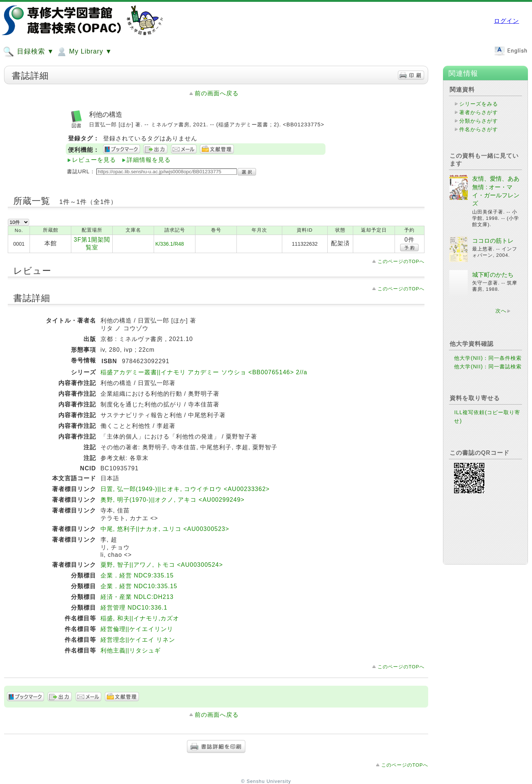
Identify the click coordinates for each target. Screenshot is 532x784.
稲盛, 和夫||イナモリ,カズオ (140, 618)
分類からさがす (479, 121)
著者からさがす (479, 112)
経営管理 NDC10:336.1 (134, 608)
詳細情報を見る (149, 160)
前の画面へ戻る (217, 93)
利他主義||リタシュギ (131, 650)
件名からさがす (479, 129)
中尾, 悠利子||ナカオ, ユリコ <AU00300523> (165, 529)
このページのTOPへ (401, 261)
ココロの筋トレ (493, 241)
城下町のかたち (493, 275)
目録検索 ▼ (28, 52)
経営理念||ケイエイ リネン (138, 640)
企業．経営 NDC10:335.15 (139, 586)
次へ (501, 311)
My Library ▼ (84, 52)
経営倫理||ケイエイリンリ (137, 629)
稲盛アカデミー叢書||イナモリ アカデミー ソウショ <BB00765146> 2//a (204, 372)
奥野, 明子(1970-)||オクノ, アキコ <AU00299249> (173, 500)
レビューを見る (94, 160)
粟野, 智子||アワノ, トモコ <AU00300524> (162, 565)
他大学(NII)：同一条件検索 (488, 358)
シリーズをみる (479, 104)
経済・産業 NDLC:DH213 (137, 597)
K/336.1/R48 (169, 244)
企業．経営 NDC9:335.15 (137, 575)
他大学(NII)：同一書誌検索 (488, 367)
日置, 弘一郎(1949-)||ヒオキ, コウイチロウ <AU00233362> (185, 489)
